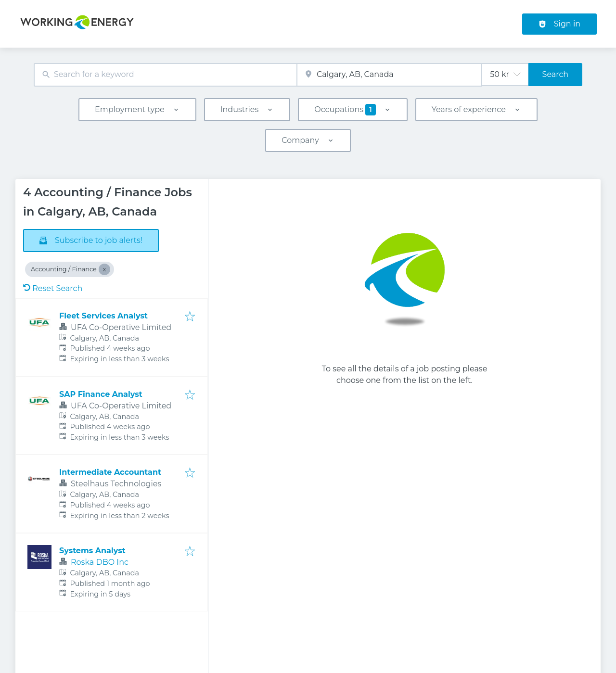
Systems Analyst (92, 551)
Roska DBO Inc (100, 562)
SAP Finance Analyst (101, 394)
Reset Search (53, 288)
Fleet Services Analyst (103, 316)
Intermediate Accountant (110, 472)
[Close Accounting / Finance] (104, 269)
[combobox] (165, 75)
